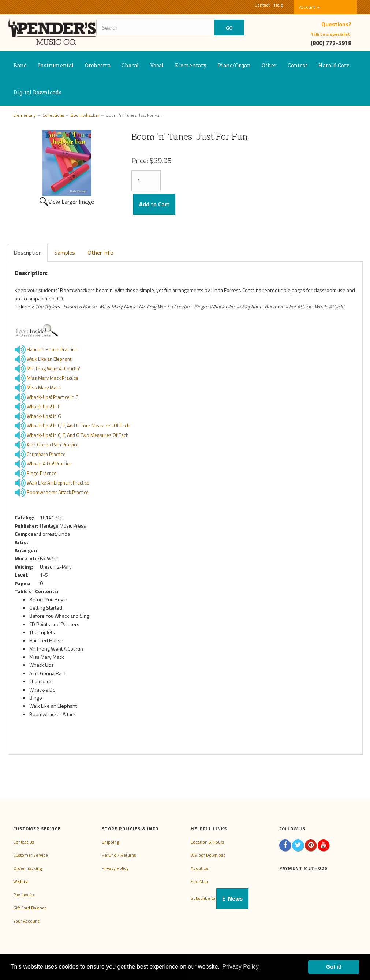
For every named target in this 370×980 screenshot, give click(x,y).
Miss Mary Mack (44, 387)
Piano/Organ (234, 65)
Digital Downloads (38, 92)
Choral (130, 65)
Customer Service (31, 855)
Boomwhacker (85, 115)
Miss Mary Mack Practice (53, 378)
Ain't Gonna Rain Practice (53, 444)
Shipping (110, 842)
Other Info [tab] (100, 253)
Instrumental (56, 65)
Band (20, 65)
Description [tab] (28, 253)
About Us (199, 868)
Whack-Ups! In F (44, 406)
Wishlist (21, 881)
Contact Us (24, 842)
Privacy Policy (115, 868)
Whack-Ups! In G (44, 416)
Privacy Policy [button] (240, 967)
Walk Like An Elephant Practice (58, 482)
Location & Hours (207, 842)
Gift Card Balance (30, 908)
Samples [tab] (65, 253)
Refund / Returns (119, 855)
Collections (53, 115)
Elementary (191, 65)
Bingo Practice (42, 473)
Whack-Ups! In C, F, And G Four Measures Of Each (78, 425)
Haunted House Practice (52, 349)
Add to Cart (154, 204)
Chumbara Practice (46, 454)
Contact (262, 5)
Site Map (199, 881)
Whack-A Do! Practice (49, 463)
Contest (298, 65)
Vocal (157, 65)
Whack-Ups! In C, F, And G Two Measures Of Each (78, 435)
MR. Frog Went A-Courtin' (53, 368)
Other (269, 65)
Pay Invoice (24, 895)
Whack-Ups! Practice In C (52, 397)
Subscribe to (220, 898)
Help (279, 5)
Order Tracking (27, 868)
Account (309, 7)
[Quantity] (146, 181)
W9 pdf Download (208, 855)
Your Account (26, 921)
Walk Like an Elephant (49, 359)
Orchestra (98, 65)
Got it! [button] (334, 967)
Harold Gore (334, 65)
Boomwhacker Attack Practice (58, 492)
